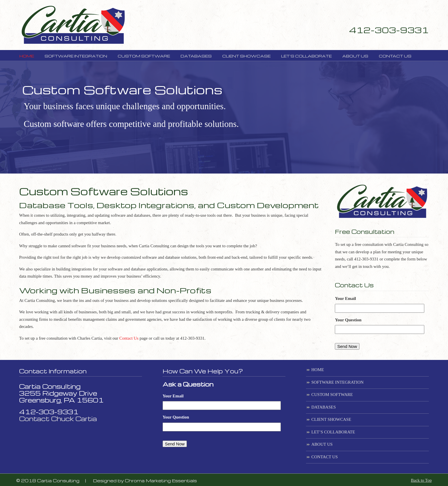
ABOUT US (322, 444)
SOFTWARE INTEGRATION (338, 382)
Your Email (345, 298)
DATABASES (324, 407)
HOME (318, 370)
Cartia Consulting (73, 24)
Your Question (348, 320)
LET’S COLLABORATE (333, 432)
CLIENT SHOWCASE (331, 419)
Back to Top (421, 480)
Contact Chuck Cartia (58, 419)
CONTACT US (325, 457)
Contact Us (129, 338)
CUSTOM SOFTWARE (332, 395)
